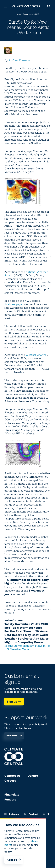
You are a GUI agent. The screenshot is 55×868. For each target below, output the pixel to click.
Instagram (12, 814)
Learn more (14, 736)
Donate (33, 776)
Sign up (14, 702)
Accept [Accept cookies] (14, 860)
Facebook (31, 814)
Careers (10, 781)
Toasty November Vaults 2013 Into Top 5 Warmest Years (26, 626)
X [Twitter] (46, 814)
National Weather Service (26, 274)
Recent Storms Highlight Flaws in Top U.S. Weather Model (27, 648)
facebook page (13, 304)
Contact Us (12, 776)
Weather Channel (36, 355)
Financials (12, 795)
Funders (10, 799)
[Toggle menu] (6, 6)
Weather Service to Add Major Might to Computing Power (26, 640)
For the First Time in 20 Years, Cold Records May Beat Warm (26, 633)
